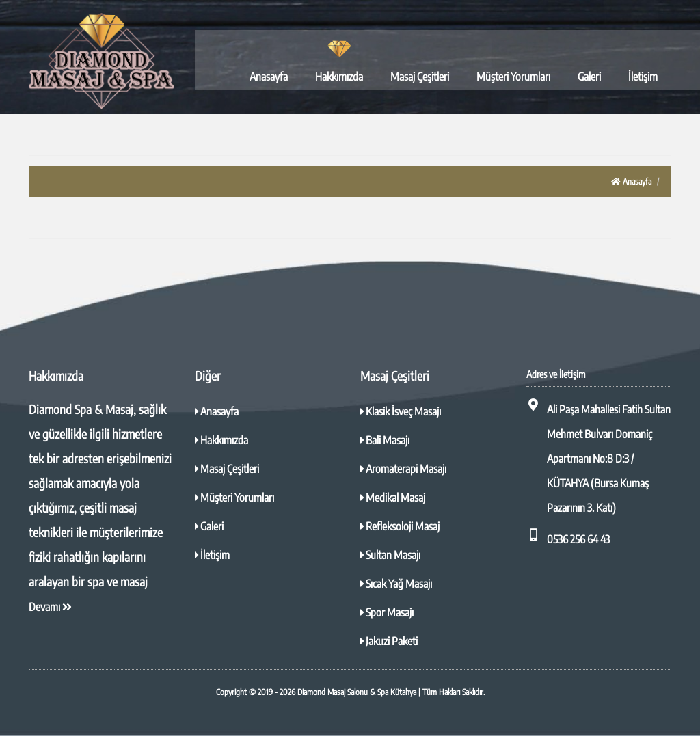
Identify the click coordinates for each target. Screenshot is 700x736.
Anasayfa (269, 77)
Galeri (589, 77)
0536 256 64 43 (568, 537)
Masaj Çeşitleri (420, 77)
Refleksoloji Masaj (400, 526)
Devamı (50, 607)
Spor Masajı (387, 612)
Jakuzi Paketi (389, 641)
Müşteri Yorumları (513, 77)
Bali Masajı (385, 440)
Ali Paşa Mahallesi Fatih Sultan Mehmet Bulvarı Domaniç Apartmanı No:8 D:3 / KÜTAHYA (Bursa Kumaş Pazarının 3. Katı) (598, 456)
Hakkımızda (339, 77)
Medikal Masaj (393, 498)
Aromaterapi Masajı (403, 469)
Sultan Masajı (390, 555)
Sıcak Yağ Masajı (396, 584)
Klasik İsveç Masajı (401, 411)
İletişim (643, 77)
